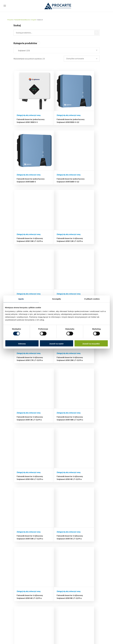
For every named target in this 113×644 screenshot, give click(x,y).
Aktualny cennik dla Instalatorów (89, 551)
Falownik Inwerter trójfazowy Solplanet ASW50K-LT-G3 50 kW (53, 472)
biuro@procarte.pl (28, 599)
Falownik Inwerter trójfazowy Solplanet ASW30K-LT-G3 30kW (52, 420)
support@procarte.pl (29, 606)
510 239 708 (40, 617)
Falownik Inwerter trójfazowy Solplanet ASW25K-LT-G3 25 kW (27, 420)
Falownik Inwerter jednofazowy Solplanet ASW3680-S (79, 111)
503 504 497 (47, 610)
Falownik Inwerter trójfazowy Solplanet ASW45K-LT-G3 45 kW (27, 472)
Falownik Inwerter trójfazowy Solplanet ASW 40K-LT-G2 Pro (78, 266)
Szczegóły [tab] (56, 299)
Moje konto (65, 525)
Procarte (10, 20)
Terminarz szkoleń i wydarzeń (90, 557)
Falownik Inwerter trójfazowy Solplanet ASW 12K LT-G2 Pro (78, 163)
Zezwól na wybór (56, 344)
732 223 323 (42, 621)
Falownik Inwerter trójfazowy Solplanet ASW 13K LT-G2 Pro (26, 214)
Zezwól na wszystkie (91, 344)
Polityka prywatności (66, 543)
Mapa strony (66, 552)
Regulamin (65, 548)
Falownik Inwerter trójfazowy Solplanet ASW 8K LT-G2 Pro (78, 369)
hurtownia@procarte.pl (30, 602)
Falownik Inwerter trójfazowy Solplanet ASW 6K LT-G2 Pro (52, 369)
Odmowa (22, 344)
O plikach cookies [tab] (92, 299)
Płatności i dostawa (65, 530)
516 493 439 (45, 614)
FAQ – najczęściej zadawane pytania (90, 577)
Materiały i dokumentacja (88, 564)
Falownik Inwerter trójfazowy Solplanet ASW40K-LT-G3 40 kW (79, 420)
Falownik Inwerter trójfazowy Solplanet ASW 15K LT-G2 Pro (52, 214)
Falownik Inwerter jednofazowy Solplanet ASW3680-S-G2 (27, 163)
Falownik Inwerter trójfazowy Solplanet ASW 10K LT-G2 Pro (52, 163)
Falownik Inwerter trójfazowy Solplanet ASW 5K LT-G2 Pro (26, 369)
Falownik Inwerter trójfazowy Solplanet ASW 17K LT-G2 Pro (78, 214)
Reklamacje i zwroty (66, 537)
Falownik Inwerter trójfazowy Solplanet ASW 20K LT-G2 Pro (26, 266)
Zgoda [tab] (21, 299)
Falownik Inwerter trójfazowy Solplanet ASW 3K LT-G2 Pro (52, 266)
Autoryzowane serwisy (88, 571)
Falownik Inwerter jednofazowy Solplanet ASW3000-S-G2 (53, 111)
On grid (33, 20)
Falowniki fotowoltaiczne (22, 20)
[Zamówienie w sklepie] (84, 59)
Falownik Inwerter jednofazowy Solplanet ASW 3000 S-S (27, 111)
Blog (63, 522)
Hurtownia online (68, 518)
